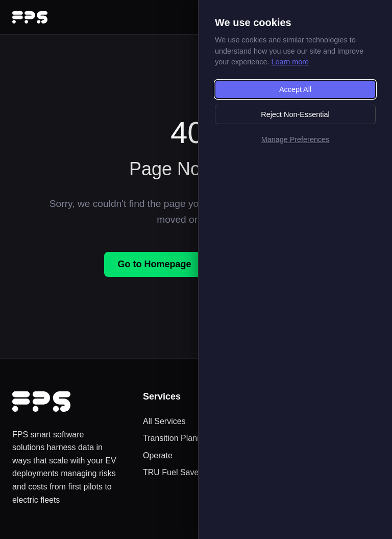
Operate (158, 455)
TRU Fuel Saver (172, 472)
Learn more (290, 62)
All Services (164, 421)
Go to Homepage (154, 264)
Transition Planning (178, 438)
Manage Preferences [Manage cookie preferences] (296, 139)
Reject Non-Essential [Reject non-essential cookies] (295, 114)
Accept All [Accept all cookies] (295, 89)
